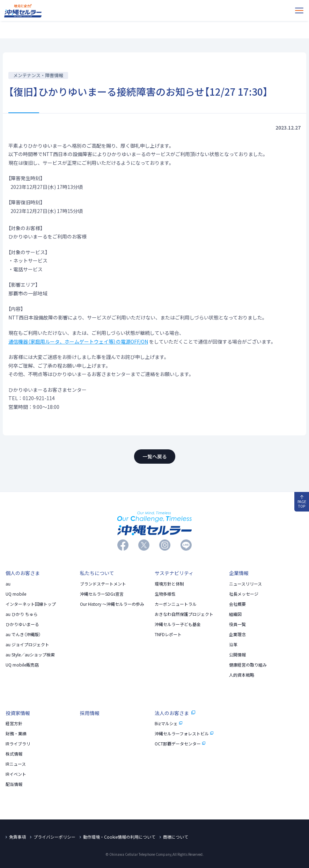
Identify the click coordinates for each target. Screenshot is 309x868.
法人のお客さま (175, 713)
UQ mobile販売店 (22, 665)
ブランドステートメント (103, 584)
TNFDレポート (168, 634)
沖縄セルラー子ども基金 (178, 624)
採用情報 (90, 713)
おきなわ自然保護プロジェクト (184, 614)
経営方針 (14, 723)
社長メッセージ (244, 594)
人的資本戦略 (242, 675)
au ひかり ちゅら (22, 614)
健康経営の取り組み (248, 665)
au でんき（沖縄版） (23, 634)
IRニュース (16, 764)
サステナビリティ (174, 573)
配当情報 (14, 784)
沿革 (233, 645)
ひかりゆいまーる (22, 624)
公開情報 (237, 655)
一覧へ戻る (155, 456)
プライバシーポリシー (54, 837)
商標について (176, 837)
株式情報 (14, 754)
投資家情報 (18, 713)
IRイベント (16, 774)
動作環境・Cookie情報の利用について (119, 837)
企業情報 (239, 573)
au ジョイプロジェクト (27, 645)
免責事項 (17, 837)
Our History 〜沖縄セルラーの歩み (112, 604)
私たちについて (97, 573)
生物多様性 (165, 594)
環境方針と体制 (169, 584)
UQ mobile (16, 594)
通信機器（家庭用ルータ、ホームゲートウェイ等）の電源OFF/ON (78, 341)
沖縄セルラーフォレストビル (184, 734)
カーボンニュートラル (176, 604)
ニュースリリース (245, 584)
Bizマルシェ (169, 723)
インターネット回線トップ (31, 604)
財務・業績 (16, 734)
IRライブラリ (18, 744)
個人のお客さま (23, 573)
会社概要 (237, 604)
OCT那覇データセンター (180, 744)
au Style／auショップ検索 (30, 655)
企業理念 (237, 634)
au (8, 584)
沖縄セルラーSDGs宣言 (102, 594)
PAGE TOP (302, 502)
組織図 (235, 614)
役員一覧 (237, 624)
